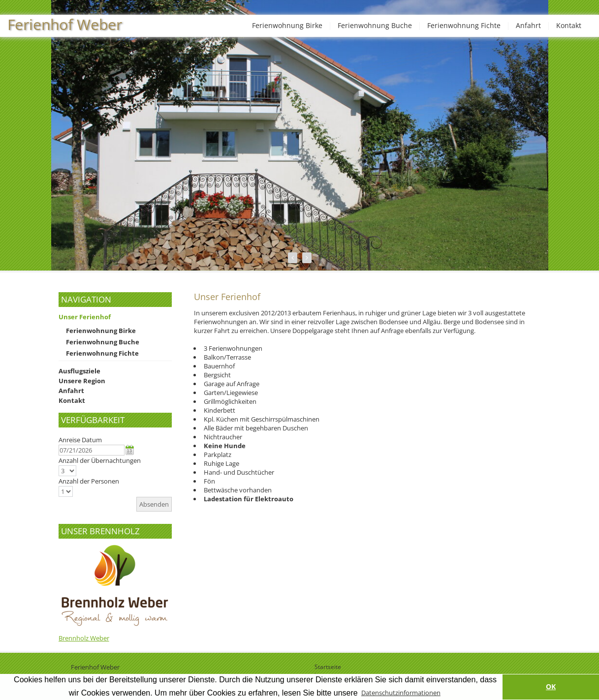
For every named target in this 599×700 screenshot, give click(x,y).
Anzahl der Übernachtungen (100, 460)
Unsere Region (82, 381)
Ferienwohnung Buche (375, 25)
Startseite (328, 667)
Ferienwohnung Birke (287, 25)
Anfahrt (528, 25)
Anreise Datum (80, 440)
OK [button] (551, 686)
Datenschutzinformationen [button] (401, 693)
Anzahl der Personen (89, 481)
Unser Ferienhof (85, 317)
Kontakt (569, 25)
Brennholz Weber (84, 638)
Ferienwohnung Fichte (464, 25)
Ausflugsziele (79, 371)
